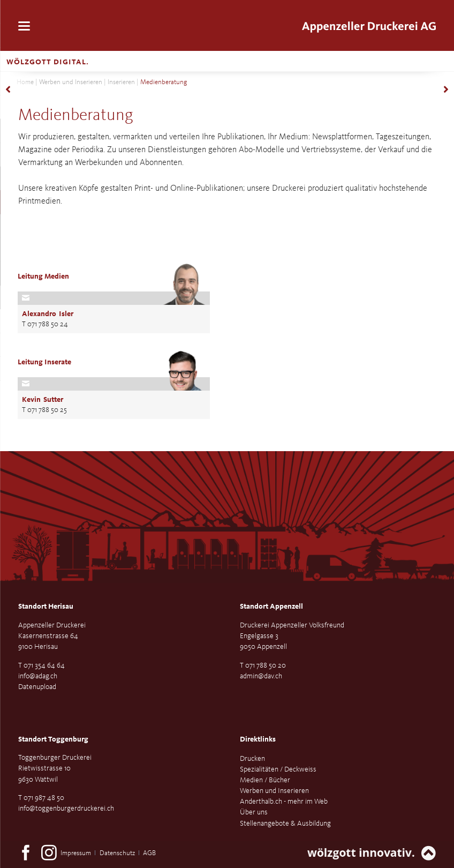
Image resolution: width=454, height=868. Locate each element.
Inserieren (121, 82)
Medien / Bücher (265, 780)
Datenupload (37, 687)
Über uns (254, 812)
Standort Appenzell (271, 607)
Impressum (76, 853)
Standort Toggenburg (53, 739)
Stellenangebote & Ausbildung (285, 824)
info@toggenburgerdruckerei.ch (66, 809)
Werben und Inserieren (71, 82)
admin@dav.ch (261, 676)
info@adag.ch (38, 676)
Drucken (252, 759)
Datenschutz (117, 853)
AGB (149, 853)
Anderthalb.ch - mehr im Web (284, 802)
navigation (24, 26)
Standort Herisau (46, 607)
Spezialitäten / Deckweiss (278, 769)
